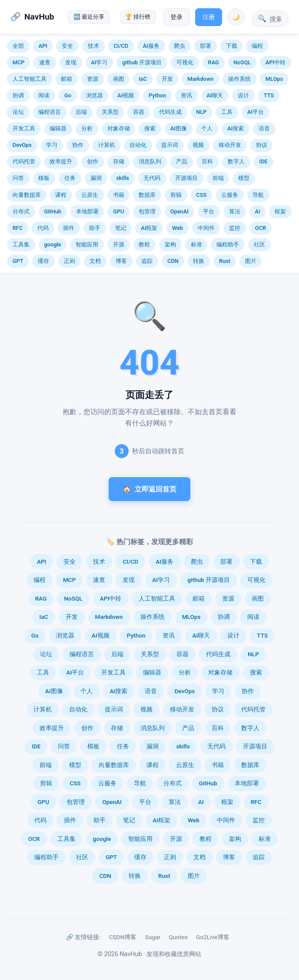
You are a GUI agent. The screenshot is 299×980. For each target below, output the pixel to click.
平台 (209, 211)
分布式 (21, 211)
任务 (70, 178)
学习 (52, 145)
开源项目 (186, 178)
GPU (118, 211)
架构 (170, 244)
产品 (182, 161)
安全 (67, 46)
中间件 (206, 228)
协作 (78, 145)
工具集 (21, 244)
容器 (139, 112)
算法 (235, 211)
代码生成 (170, 112)
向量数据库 (27, 195)
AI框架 (149, 228)
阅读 (44, 95)
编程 (257, 46)
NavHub (39, 17)
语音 (264, 128)
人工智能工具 (30, 79)
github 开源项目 (142, 62)
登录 (176, 17)
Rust (225, 261)
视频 (198, 145)
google (52, 244)
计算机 (107, 145)
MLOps (274, 79)
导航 (258, 195)
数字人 (236, 161)
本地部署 (87, 211)
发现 (71, 62)
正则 (70, 261)
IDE (264, 161)
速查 (45, 62)
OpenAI (179, 211)
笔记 (121, 228)
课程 (61, 195)
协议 (262, 145)
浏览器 (95, 95)
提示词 (170, 145)
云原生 (90, 195)
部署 (206, 46)
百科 (207, 161)
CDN (173, 261)
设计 (243, 95)
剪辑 (176, 195)
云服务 (230, 195)
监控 (235, 228)
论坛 (18, 112)
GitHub (53, 211)
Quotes (178, 937)
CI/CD (121, 46)
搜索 (150, 128)
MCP (19, 62)
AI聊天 (215, 95)
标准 (196, 244)
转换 (199, 261)
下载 (232, 46)
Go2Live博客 (213, 937)
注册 (209, 17)
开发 (167, 79)
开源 (119, 244)
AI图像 (179, 128)
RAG (214, 62)
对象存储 (119, 128)
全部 (18, 46)
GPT (18, 261)
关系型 (110, 112)
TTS (269, 95)
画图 (119, 79)
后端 (81, 112)
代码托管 (24, 161)
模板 (44, 178)
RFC (18, 228)
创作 (93, 161)
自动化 (138, 145)
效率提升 (61, 161)
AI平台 (256, 112)
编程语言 (50, 112)
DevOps (22, 145)
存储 (119, 161)
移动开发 (230, 145)
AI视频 (126, 95)
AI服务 (151, 46)
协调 (18, 95)
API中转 (276, 62)
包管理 (147, 211)
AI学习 (99, 62)
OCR (261, 228)
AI (258, 211)
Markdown (200, 79)
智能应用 (87, 244)
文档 (95, 261)
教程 (144, 244)
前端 (218, 178)
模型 (244, 178)
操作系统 (239, 79)
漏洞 (96, 178)
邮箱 (66, 79)
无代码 (152, 178)
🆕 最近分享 (89, 17)
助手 (95, 228)
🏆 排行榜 (138, 17)
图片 (251, 261)
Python (157, 95)
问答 (18, 178)
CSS (201, 195)
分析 (87, 128)
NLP (201, 112)
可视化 (185, 62)
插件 (69, 228)
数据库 (147, 195)
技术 (93, 46)
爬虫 (179, 46)
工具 (227, 112)
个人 (207, 128)
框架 (280, 211)
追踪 (147, 261)
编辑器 (58, 128)
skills (123, 178)
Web (178, 228)
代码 (43, 228)
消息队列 (150, 161)
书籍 (119, 195)
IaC (143, 79)
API (43, 46)
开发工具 (24, 128)
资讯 (186, 95)
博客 (121, 261)
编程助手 (228, 244)
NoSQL (242, 62)
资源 (93, 79)
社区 (259, 244)
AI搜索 (236, 128)
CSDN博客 (123, 937)
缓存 (43, 261)
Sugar (153, 937)
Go (68, 95)
